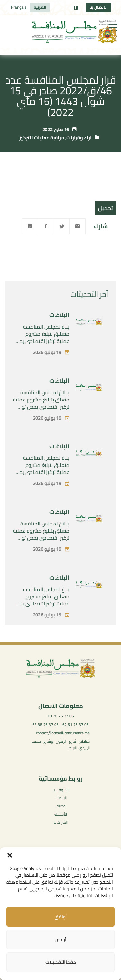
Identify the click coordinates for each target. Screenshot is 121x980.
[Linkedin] (30, 226)
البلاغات (59, 332)
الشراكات (61, 822)
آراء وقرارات (79, 137)
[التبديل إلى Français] (19, 7)
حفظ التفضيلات (61, 962)
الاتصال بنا (99, 7)
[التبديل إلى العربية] (40, 7)
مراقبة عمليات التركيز (42, 137)
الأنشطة (61, 814)
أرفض (60, 939)
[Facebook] (46, 226)
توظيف (61, 806)
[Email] (77, 226)
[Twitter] (62, 226)
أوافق (61, 917)
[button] (10, 855)
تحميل (106, 208)
